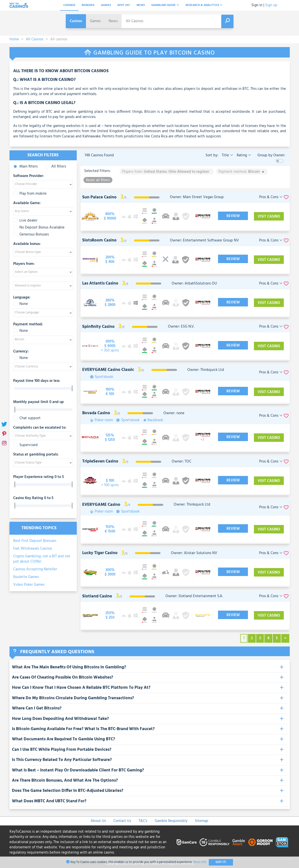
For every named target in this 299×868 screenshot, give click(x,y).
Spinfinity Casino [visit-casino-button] (98, 327)
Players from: (24, 264)
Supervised (25, 445)
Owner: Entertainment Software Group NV (204, 240)
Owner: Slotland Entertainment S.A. (194, 596)
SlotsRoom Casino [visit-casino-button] (99, 240)
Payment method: (28, 325)
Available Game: (27, 203)
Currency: (21, 352)
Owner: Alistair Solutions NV (194, 553)
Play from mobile (30, 194)
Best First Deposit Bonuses (35, 541)
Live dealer (25, 221)
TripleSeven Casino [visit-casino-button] (100, 461)
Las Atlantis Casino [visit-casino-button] (100, 283)
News (141, 5)
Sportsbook (104, 377)
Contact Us (122, 821)
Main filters (25, 167)
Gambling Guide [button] (165, 5)
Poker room (104, 420)
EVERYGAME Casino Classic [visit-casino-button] (108, 370)
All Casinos (35, 39)
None (21, 304)
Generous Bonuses (31, 235)
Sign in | (258, 5)
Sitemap (202, 821)
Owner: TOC (182, 462)
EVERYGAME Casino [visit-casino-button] (101, 505)
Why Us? (124, 5)
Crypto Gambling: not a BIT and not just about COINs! (42, 559)
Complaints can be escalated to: (40, 428)
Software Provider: (29, 176)
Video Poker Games (29, 585)
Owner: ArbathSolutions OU (194, 284)
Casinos (69, 5)
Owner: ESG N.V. (181, 327)
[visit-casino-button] (110, 216)
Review (233, 216)
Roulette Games (26, 577)
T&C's (143, 821)
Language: (22, 298)
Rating (243, 155)
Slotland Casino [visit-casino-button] (97, 596)
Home (14, 39)
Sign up (271, 5)
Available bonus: (27, 244)
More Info (200, 862)
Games (106, 5)
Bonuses (88, 5)
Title (227, 155)
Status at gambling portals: (36, 455)
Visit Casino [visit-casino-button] (269, 217)
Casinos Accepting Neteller (35, 569)
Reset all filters (98, 180)
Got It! (221, 862)
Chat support (27, 418)
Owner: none (174, 413)
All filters (56, 167)
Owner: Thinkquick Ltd (206, 370)
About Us (98, 821)
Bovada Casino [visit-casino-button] (96, 413)
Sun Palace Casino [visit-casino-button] (99, 197)
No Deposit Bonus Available (39, 228)
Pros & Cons (271, 197)
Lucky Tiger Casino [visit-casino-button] (100, 553)
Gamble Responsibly (171, 821)
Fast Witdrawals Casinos (33, 549)
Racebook (155, 420)
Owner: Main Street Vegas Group (197, 197)
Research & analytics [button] (204, 5)
